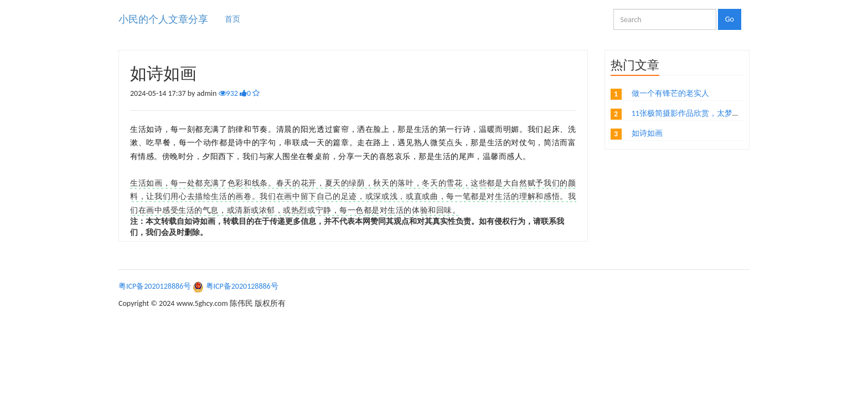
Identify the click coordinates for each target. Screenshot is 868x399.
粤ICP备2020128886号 (155, 286)
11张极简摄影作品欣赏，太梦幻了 (690, 113)
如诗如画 (647, 133)
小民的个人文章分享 (163, 19)
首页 (232, 19)
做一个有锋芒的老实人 (670, 93)
